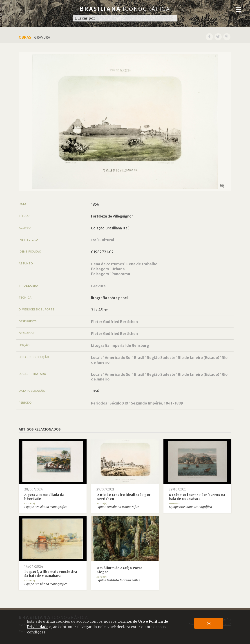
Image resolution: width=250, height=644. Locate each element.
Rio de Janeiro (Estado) (199, 358)
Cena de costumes (107, 264)
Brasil (139, 358)
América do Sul (118, 358)
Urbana (118, 269)
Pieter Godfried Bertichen (114, 322)
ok (209, 623)
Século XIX (119, 403)
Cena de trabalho (142, 264)
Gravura (98, 286)
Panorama (121, 274)
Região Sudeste (161, 358)
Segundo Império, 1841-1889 (157, 403)
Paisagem (100, 269)
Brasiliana (125, 9)
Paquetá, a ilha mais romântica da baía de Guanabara (51, 574)
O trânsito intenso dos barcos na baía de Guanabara (197, 497)
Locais (97, 358)
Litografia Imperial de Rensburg (120, 345)
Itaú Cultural (103, 240)
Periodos (99, 403)
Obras (25, 37)
